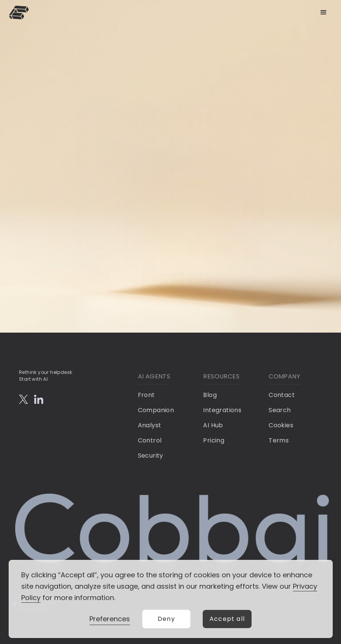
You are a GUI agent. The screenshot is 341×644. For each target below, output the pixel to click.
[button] (324, 13)
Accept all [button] (227, 619)
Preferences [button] (110, 619)
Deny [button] (166, 619)
